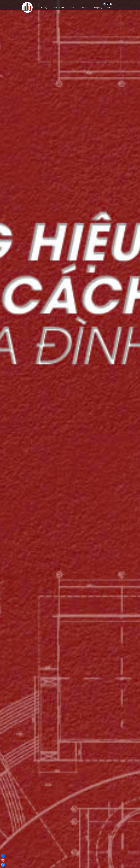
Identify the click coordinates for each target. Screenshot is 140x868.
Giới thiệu (45, 8)
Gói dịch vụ (98, 8)
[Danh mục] (119, 8)
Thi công (85, 8)
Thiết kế (73, 8)
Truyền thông (59, 8)
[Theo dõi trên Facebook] (104, 4)
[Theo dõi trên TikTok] (108, 4)
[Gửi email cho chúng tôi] (111, 4)
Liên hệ (110, 8)
